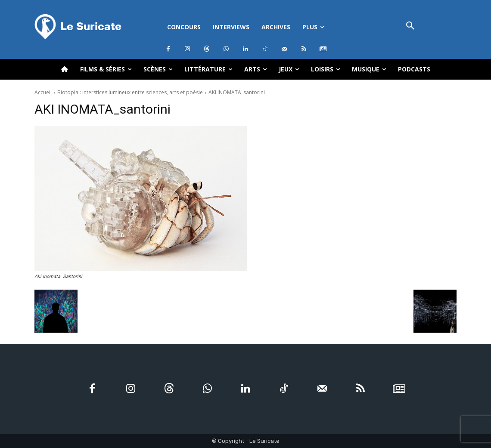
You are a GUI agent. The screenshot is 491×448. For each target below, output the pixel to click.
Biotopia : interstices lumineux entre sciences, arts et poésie (130, 92)
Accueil (43, 92)
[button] (410, 26)
